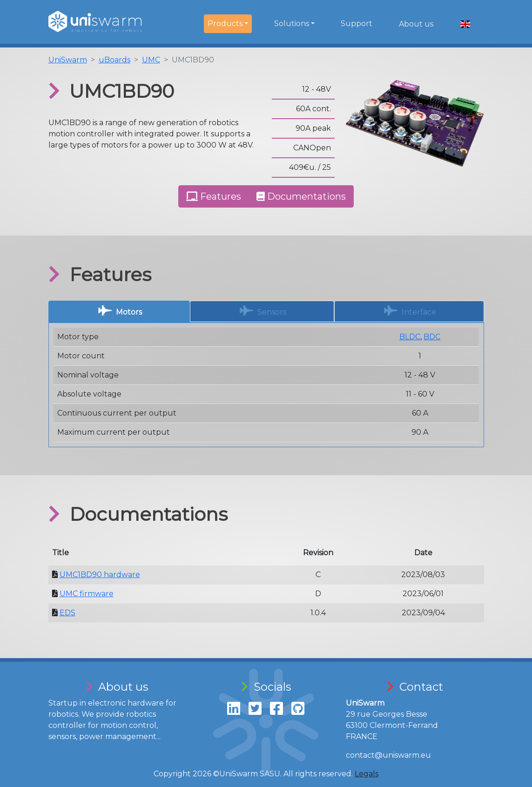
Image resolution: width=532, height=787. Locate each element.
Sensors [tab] (263, 311)
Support (357, 24)
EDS (67, 613)
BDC (432, 337)
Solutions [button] (292, 24)
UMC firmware (87, 594)
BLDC (410, 337)
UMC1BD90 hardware (100, 575)
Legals (367, 774)
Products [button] (225, 24)
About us (416, 24)
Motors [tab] (120, 311)
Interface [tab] (410, 311)
